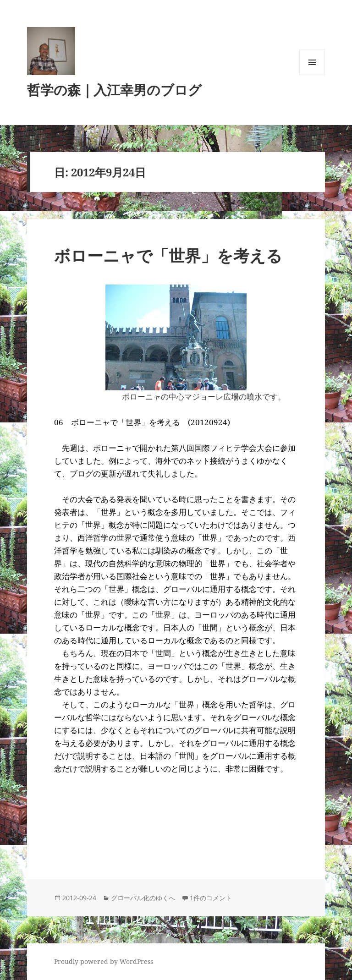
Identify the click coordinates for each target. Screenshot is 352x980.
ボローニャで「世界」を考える (168, 255)
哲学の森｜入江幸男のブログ (114, 90)
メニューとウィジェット (312, 75)
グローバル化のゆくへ (143, 898)
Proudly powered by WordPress (104, 961)
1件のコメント (211, 898)
